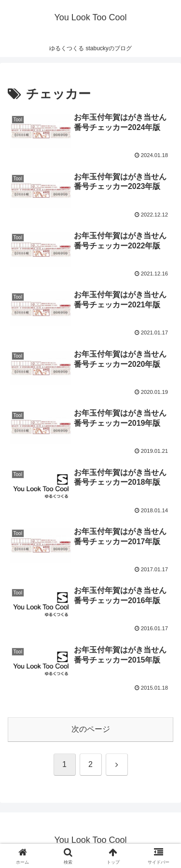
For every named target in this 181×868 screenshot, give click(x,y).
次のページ (91, 729)
